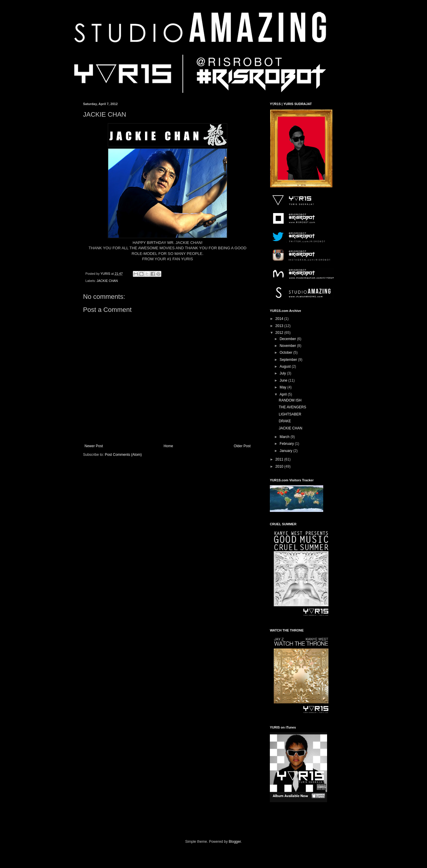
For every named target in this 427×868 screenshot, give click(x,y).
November (288, 346)
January (286, 451)
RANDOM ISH (290, 400)
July (283, 373)
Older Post (242, 446)
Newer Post (94, 446)
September (289, 360)
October (286, 353)
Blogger (235, 842)
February (287, 444)
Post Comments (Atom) (123, 455)
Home (168, 446)
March (285, 437)
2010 (280, 466)
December (288, 339)
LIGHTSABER (290, 414)
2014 (280, 319)
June (284, 380)
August (286, 366)
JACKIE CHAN (107, 281)
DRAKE (285, 421)
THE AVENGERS (292, 407)
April (284, 394)
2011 (280, 459)
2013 (280, 326)
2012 (280, 333)
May (283, 387)
